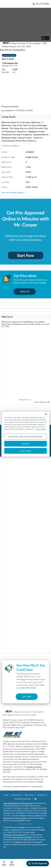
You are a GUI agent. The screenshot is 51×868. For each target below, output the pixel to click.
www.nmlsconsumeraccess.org (15, 835)
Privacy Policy (16, 795)
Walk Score (26, 317)
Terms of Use (29, 795)
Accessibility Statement (23, 799)
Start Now (26, 255)
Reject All (26, 444)
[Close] (46, 414)
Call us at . (30, 686)
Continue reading (11, 146)
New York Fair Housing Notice (13, 50)
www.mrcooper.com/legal (22, 837)
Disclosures (41, 795)
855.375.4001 (42, 4)
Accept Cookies (26, 451)
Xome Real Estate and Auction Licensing (18, 803)
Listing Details (26, 117)
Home (6, 795)
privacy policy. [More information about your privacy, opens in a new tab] (41, 429)
